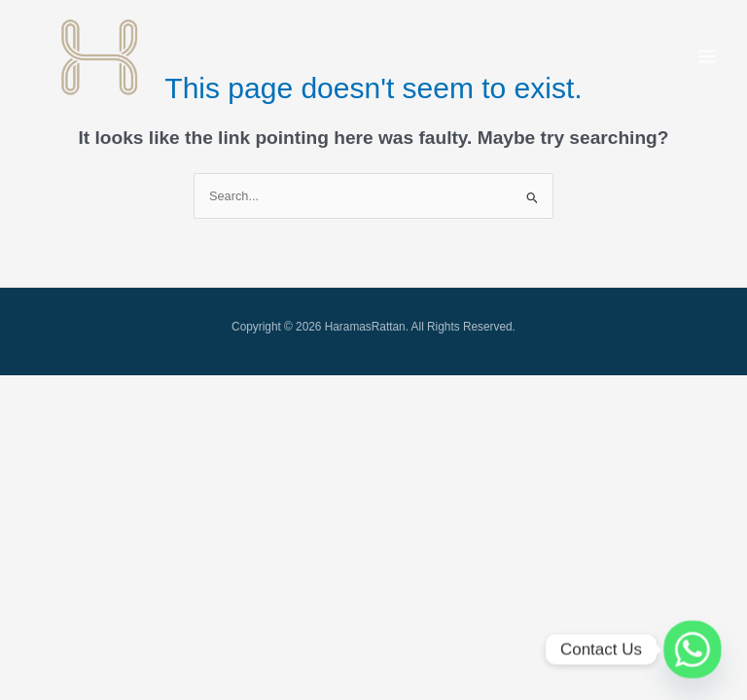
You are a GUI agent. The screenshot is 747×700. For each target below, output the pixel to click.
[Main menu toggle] (708, 56)
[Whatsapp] (693, 649)
